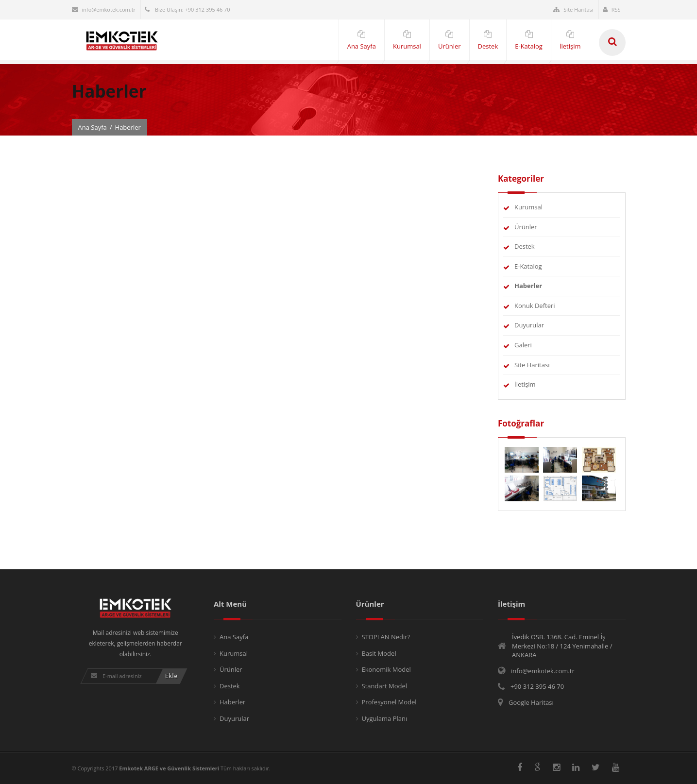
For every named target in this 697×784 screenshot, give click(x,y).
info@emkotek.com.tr (104, 9)
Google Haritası (531, 702)
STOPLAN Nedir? (386, 637)
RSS (612, 9)
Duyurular (529, 325)
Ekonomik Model (386, 669)
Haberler (232, 702)
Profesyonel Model (389, 702)
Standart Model (385, 686)
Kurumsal (528, 207)
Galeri (523, 345)
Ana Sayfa (93, 127)
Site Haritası (573, 9)
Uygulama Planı (385, 718)
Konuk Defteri (535, 306)
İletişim (525, 384)
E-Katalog (528, 266)
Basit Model (379, 653)
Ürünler (526, 227)
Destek (525, 246)
